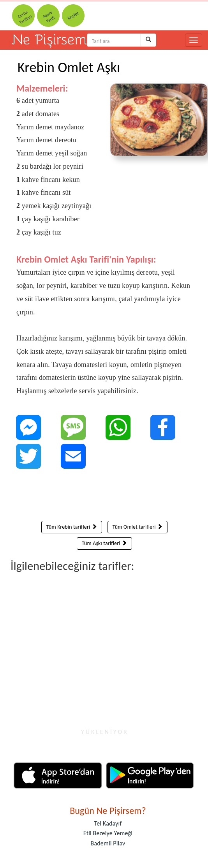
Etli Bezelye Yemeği (108, 833)
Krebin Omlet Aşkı (69, 67)
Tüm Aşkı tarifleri (104, 543)
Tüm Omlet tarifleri (137, 527)
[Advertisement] (104, 497)
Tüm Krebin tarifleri (72, 527)
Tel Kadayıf (108, 823)
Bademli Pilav (108, 843)
